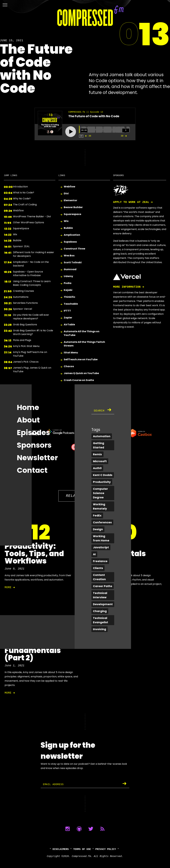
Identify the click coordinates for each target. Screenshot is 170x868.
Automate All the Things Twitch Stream (84, 344)
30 (87, 136)
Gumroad (70, 269)
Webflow (69, 187)
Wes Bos (69, 256)
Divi (66, 194)
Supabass (70, 242)
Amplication (72, 235)
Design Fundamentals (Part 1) (118, 554)
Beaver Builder (73, 207)
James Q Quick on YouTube (81, 373)
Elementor (70, 201)
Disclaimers (61, 849)
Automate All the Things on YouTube (82, 333)
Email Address (55, 784)
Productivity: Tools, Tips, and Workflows (34, 554)
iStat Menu (71, 353)
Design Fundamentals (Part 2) (33, 650)
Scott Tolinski (73, 263)
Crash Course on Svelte (79, 380)
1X (81, 136)
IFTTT (67, 311)
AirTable (69, 325)
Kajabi (68, 290)
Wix (66, 221)
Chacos (69, 366)
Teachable (71, 304)
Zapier (68, 318)
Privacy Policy (106, 849)
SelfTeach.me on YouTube (81, 360)
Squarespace (72, 214)
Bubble (68, 228)
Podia (68, 283)
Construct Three (74, 249)
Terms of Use (82, 849)
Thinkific (69, 297)
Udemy (68, 276)
